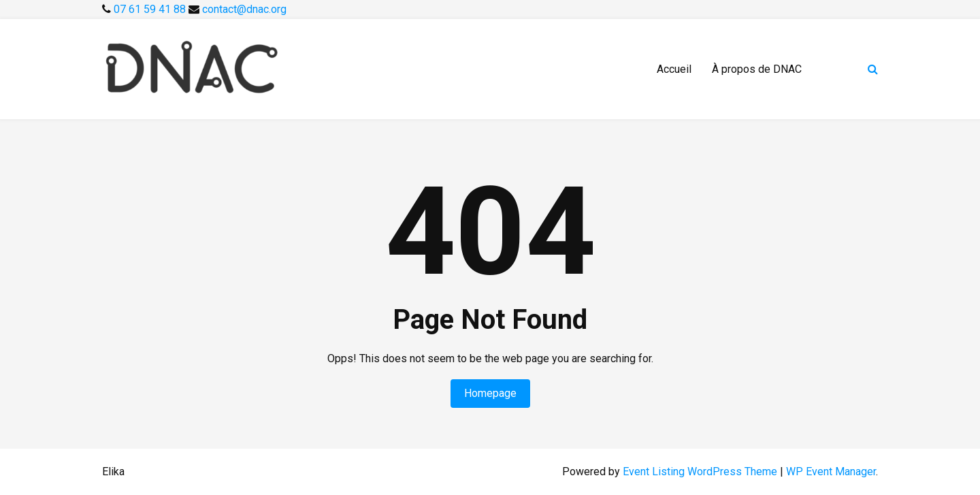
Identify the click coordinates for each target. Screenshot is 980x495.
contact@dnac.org (244, 9)
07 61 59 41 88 (151, 9)
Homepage (490, 393)
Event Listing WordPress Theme (701, 472)
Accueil (674, 69)
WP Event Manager (831, 472)
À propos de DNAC (757, 69)
